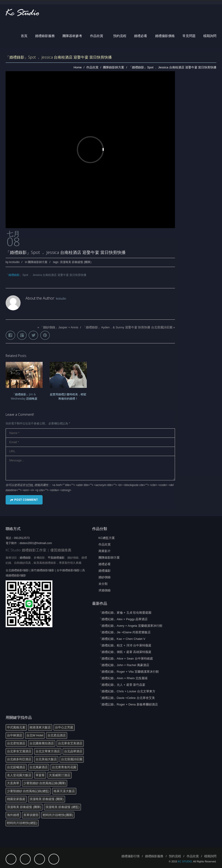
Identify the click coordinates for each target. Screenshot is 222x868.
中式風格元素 (16, 727)
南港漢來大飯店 (40, 727)
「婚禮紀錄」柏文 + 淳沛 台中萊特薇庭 (125, 645)
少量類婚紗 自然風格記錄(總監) (28, 791)
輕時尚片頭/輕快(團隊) (58, 815)
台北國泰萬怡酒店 (42, 743)
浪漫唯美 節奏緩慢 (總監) (62, 807)
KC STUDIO (185, 861)
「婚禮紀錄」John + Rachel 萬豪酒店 (124, 665)
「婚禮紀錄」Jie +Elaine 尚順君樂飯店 (125, 632)
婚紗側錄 (105, 577)
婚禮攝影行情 (131, 856)
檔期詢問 (210, 36)
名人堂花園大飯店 (19, 775)
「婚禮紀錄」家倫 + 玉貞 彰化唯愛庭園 (125, 613)
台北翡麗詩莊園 (72, 759)
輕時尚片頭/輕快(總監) (22, 823)
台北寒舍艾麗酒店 (19, 751)
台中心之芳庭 (64, 727)
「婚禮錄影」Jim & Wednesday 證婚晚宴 (24, 396)
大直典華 (13, 783)
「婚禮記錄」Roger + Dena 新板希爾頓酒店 (128, 704)
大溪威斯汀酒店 (60, 775)
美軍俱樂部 (31, 815)
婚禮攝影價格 (165, 36)
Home (78, 67)
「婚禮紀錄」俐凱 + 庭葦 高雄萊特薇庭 (125, 652)
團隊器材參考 (72, 36)
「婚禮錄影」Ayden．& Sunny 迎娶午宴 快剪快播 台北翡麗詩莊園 (128, 327)
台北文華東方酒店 (48, 751)
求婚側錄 (105, 590)
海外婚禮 (13, 815)
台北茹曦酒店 (16, 767)
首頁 (24, 36)
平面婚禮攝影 (56, 558)
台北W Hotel (35, 735)
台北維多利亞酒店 (19, 759)
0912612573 (22, 538)
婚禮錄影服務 (45, 36)
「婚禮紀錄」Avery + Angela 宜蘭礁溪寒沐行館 (130, 626)
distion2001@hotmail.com (36, 543)
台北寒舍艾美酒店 (70, 743)
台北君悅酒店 (16, 743)
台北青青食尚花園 (64, 767)
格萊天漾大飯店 (64, 791)
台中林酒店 (15, 735)
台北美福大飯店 (46, 759)
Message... (90, 468)
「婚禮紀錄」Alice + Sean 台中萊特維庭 (126, 658)
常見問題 (189, 36)
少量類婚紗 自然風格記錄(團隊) (45, 783)
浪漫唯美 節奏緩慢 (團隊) (76, 262)
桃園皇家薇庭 (16, 799)
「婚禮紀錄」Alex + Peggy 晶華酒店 (123, 619)
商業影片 (105, 551)
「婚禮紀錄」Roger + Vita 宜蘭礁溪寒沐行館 (129, 672)
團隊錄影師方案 (114, 67)
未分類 (103, 584)
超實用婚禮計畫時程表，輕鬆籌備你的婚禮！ (68, 396)
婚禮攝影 (105, 571)
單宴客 (40, 775)
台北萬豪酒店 (39, 767)
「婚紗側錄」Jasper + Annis (59, 327)
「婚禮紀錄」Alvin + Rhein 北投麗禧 (123, 678)
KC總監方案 (107, 538)
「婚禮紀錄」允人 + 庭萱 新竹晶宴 (122, 685)
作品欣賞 (97, 36)
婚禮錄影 (14, 275)
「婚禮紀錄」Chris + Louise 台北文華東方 (127, 691)
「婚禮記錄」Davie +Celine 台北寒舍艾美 (127, 698)
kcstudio (15, 262)
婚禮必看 (141, 36)
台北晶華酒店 (73, 751)
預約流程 (120, 36)
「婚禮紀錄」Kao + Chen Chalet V (122, 639)
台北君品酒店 (57, 735)
